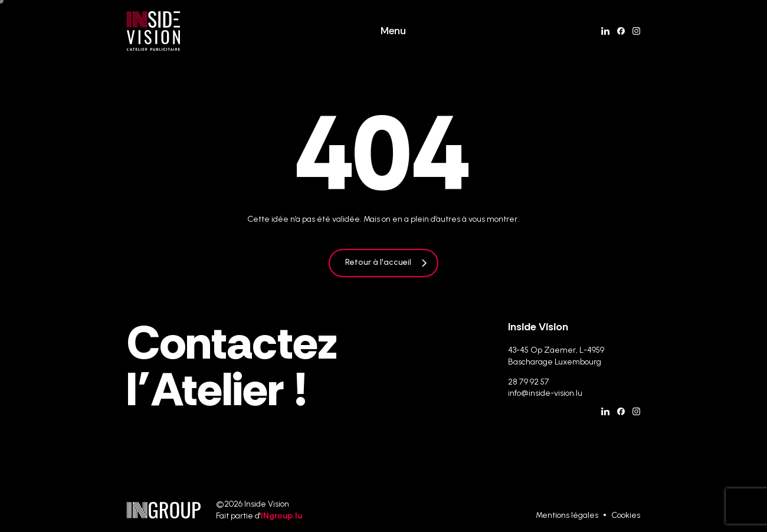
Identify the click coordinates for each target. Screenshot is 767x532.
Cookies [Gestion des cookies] (626, 515)
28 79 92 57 (529, 382)
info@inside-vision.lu (545, 393)
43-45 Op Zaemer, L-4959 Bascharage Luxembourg (556, 356)
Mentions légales (567, 515)
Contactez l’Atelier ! (232, 366)
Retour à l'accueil (378, 262)
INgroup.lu (281, 516)
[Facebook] (621, 31)
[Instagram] (636, 31)
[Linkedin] (605, 31)
